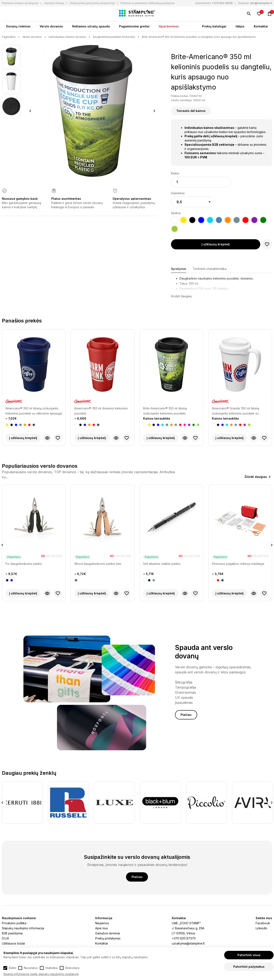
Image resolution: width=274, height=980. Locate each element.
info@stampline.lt (261, 3)
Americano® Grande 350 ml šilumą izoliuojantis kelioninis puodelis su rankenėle (236, 411)
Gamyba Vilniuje (54, 3)
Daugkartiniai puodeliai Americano (114, 37)
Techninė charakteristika (210, 269)
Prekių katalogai (214, 26)
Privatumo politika (14, 923)
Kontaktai (261, 26)
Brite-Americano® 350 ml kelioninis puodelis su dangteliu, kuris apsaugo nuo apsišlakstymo (199, 37)
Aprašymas (179, 269)
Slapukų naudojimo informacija (23, 928)
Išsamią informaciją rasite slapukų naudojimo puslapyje (41, 974)
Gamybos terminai (108, 933)
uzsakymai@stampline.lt (188, 943)
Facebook (263, 923)
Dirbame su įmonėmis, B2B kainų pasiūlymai (148, 3)
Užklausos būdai (13, 943)
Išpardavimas (169, 26)
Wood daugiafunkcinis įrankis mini (98, 564)
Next (154, 111)
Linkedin (261, 928)
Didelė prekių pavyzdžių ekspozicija (92, 3)
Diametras (178, 193)
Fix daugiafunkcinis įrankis (24, 564)
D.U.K (5, 938)
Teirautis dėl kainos (191, 111)
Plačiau (186, 715)
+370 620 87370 (184, 938)
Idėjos (240, 26)
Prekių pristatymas (108, 938)
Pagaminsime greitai (134, 26)
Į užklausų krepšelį (216, 244)
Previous (30, 111)
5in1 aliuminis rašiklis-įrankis (162, 564)
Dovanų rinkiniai (18, 26)
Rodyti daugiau (181, 296)
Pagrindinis (9, 37)
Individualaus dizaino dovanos (67, 37)
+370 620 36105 (222, 3)
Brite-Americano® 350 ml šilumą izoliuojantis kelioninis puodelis (165, 411)
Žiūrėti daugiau (256, 477)
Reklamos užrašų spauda (91, 26)
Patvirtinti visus (249, 955)
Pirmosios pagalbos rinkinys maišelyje (238, 564)
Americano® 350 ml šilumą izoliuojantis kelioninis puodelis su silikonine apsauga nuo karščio (34, 411)
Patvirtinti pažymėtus (249, 967)
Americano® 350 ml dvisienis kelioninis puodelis (101, 411)
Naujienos (102, 923)
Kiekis (175, 173)
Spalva (176, 213)
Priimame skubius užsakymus (20, 3)
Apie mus (102, 928)
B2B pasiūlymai (12, 933)
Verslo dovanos (51, 26)
